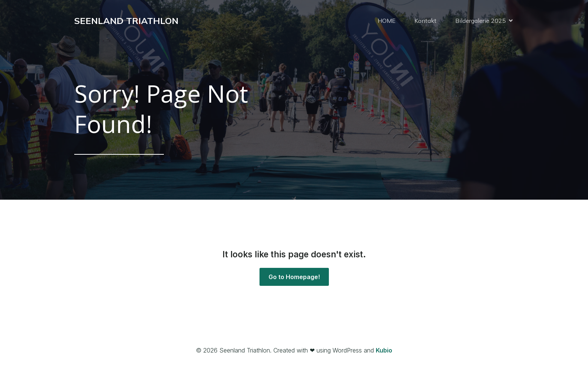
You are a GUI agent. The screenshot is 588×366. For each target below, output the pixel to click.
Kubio (384, 350)
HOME (387, 21)
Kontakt (425, 21)
